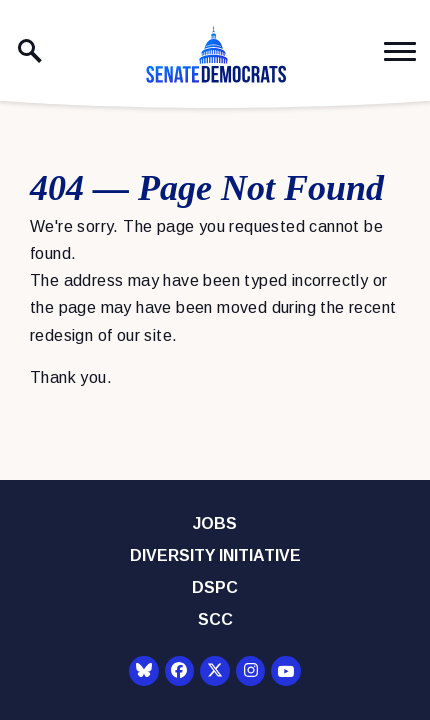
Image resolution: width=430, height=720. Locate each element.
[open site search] (30, 51)
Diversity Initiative (215, 555)
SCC (215, 619)
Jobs (215, 523)
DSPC (215, 587)
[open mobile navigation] (400, 51)
